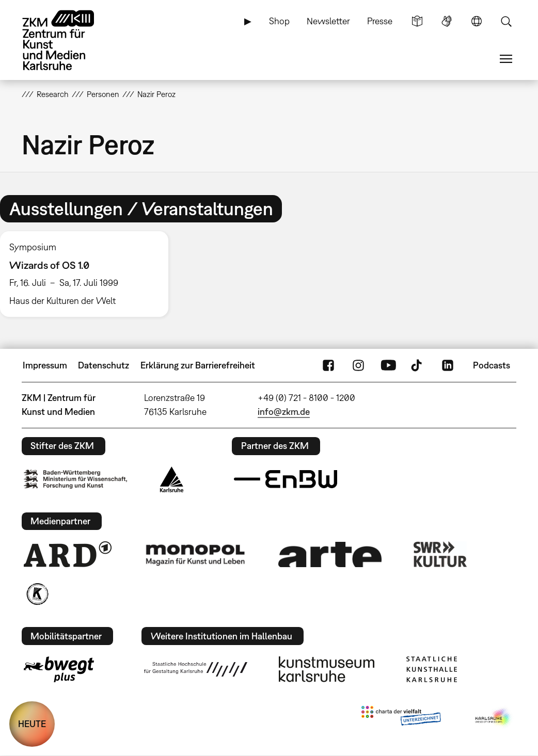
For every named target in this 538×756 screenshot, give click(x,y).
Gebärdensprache (447, 21)
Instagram (358, 365)
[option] (89, 274)
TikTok (418, 365)
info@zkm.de (284, 412)
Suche (506, 21)
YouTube (388, 365)
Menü (506, 59)
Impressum (45, 365)
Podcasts (492, 365)
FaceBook (328, 365)
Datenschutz (104, 365)
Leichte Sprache (417, 21)
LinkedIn (448, 365)
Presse (380, 21)
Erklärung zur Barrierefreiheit (198, 365)
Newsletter (328, 21)
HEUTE (32, 724)
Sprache (477, 21)
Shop (279, 21)
